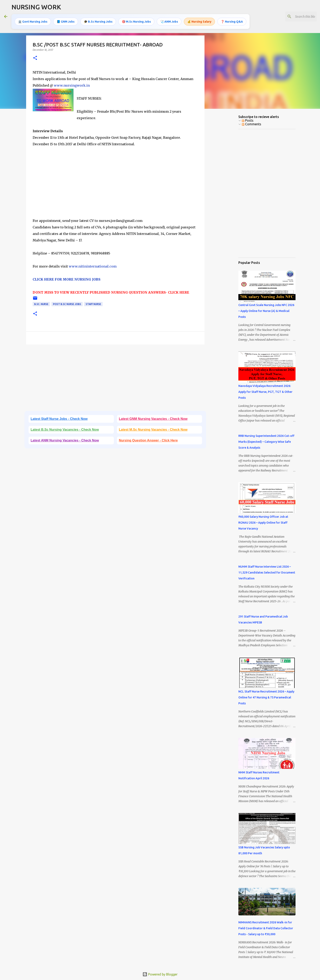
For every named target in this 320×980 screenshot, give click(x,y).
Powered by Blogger (160, 974)
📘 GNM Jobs (66, 21)
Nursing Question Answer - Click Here (148, 440)
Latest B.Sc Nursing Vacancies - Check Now (65, 430)
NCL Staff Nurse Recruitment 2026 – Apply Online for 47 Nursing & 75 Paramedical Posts (266, 697)
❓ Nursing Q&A (232, 21)
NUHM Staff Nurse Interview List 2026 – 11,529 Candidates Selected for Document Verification (267, 573)
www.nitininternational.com (93, 266)
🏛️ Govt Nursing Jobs (33, 21)
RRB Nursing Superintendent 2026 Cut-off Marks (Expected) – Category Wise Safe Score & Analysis (266, 442)
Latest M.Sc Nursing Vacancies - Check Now (153, 430)
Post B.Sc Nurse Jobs (67, 304)
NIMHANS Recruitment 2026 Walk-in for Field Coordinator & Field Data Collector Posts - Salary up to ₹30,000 (266, 928)
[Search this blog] (295, 17)
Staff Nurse (93, 304)
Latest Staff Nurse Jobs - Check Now (59, 419)
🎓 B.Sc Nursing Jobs (98, 21)
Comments (252, 124)
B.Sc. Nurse (41, 304)
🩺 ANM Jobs (169, 21)
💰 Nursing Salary (199, 21)
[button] (35, 58)
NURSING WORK (36, 7)
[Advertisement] (115, 189)
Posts (248, 120)
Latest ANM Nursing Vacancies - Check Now (65, 440)
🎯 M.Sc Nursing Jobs (136, 21)
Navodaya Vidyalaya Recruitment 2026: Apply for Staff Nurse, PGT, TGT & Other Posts (265, 392)
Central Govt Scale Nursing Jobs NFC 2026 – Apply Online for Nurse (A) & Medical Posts (266, 311)
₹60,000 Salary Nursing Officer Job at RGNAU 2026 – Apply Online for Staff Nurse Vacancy (263, 523)
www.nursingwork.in (72, 85)
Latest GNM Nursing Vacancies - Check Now (153, 419)
